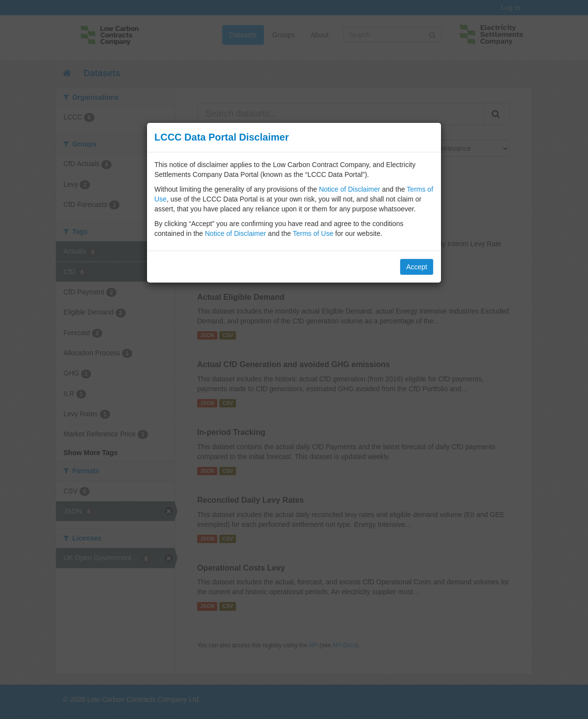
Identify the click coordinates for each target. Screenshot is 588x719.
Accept (417, 267)
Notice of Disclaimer (350, 189)
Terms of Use (313, 233)
